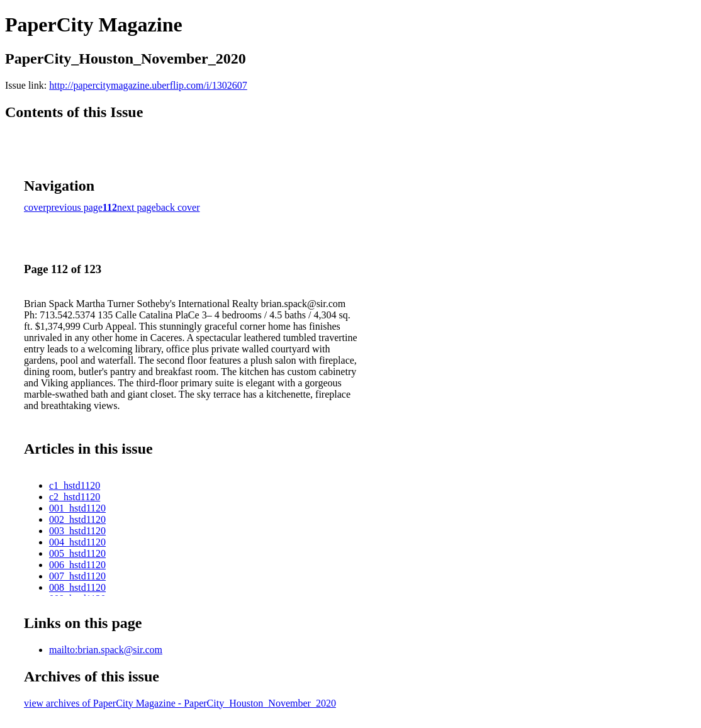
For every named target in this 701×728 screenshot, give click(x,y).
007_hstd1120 (77, 576)
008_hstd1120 (77, 587)
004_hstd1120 (77, 542)
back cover (178, 207)
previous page (75, 207)
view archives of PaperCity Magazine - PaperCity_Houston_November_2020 (180, 703)
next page (137, 207)
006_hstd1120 (77, 565)
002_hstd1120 (77, 519)
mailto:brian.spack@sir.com (106, 650)
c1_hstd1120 (75, 485)
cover (35, 207)
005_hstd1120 (77, 553)
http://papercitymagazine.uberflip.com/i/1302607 (148, 85)
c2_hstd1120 (75, 497)
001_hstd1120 (77, 508)
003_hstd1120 (77, 531)
